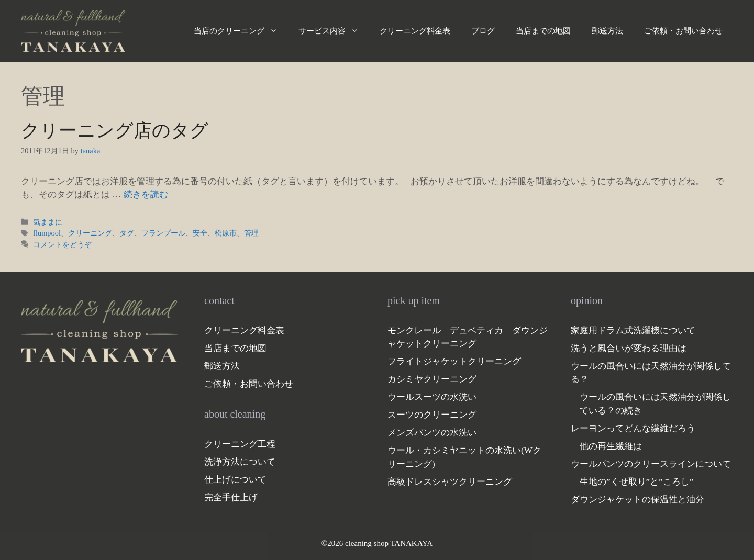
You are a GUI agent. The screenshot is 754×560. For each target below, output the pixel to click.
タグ (127, 233)
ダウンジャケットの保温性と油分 (637, 500)
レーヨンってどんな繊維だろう (633, 428)
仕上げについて (235, 480)
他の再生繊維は (611, 446)
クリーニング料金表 (415, 31)
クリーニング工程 (240, 444)
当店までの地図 (543, 31)
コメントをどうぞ (62, 244)
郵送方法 (607, 31)
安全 (200, 233)
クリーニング (90, 233)
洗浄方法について (240, 462)
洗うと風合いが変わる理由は (629, 348)
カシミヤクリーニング (432, 379)
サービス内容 (334, 31)
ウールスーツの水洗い (432, 397)
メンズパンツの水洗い (432, 433)
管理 (251, 233)
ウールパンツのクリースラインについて (651, 464)
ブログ (483, 31)
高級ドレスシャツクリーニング (450, 482)
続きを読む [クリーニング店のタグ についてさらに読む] (146, 194)
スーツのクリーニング (432, 415)
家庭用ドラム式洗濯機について (633, 331)
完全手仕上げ (231, 497)
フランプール (163, 233)
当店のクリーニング (241, 31)
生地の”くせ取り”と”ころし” (636, 482)
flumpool (47, 233)
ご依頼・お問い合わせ (683, 31)
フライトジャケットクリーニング (454, 361)
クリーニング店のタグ (115, 131)
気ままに (48, 222)
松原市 (226, 233)
